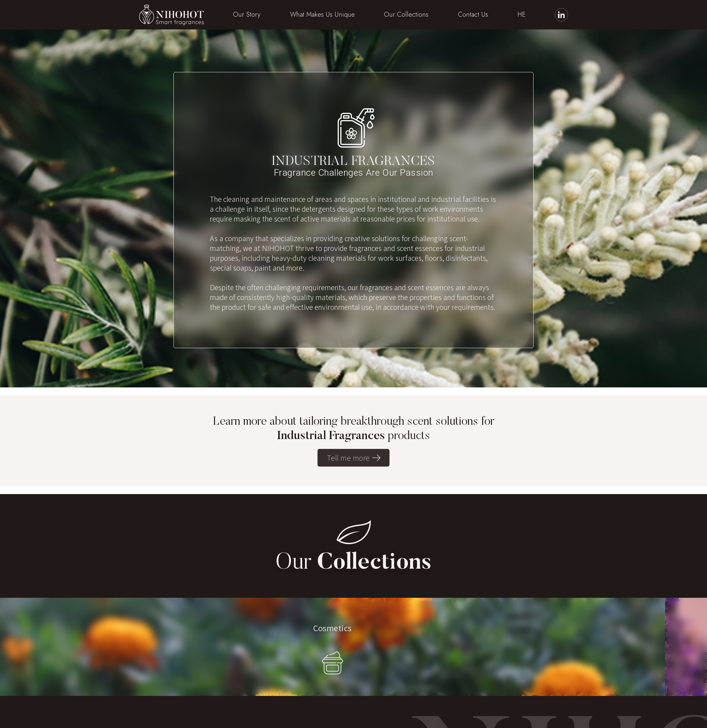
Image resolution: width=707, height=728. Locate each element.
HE (522, 15)
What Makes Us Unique (322, 15)
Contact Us (473, 15)
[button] (247, 15)
